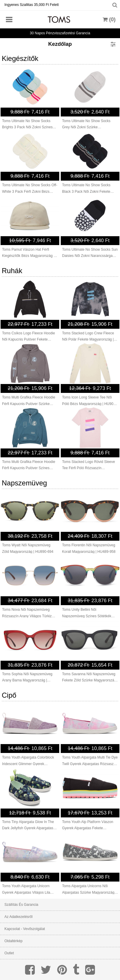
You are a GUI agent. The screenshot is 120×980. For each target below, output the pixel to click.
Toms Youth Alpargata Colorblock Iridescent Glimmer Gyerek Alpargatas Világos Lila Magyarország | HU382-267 (28, 761)
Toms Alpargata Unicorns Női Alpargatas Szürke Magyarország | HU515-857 (89, 890)
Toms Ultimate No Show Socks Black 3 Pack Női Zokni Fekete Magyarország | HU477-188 (86, 189)
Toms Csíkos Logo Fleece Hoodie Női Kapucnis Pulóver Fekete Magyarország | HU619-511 (28, 337)
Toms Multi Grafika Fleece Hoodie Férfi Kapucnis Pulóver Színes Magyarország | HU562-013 (29, 466)
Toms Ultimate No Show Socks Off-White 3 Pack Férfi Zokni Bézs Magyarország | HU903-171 (30, 189)
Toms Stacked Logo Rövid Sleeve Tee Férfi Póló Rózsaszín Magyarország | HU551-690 (89, 466)
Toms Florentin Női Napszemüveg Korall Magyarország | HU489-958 (89, 548)
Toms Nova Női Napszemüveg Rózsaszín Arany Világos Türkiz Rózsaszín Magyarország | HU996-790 (30, 613)
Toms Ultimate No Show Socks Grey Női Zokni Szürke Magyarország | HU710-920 (86, 125)
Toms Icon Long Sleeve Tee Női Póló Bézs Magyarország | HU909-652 (89, 401)
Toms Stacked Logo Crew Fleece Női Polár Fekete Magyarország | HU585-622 (88, 337)
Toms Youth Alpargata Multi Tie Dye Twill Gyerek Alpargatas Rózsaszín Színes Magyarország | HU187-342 (90, 761)
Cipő (9, 695)
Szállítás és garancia (21, 905)
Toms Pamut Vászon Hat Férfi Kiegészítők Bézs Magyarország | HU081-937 (28, 253)
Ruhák (12, 271)
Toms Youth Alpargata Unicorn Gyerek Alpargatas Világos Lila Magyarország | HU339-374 (26, 890)
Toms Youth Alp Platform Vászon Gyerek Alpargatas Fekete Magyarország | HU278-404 (88, 826)
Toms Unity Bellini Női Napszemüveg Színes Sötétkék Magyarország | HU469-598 (87, 613)
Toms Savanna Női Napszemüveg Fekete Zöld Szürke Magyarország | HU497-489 (89, 678)
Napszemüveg (24, 483)
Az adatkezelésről (18, 917)
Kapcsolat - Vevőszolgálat (25, 929)
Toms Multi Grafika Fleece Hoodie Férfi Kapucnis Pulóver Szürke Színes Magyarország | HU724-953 (30, 401)
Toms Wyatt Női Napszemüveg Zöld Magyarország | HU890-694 (28, 548)
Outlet (9, 953)
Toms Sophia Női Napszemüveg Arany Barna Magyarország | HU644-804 (27, 678)
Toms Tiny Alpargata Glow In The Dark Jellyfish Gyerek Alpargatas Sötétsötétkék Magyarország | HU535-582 (28, 826)
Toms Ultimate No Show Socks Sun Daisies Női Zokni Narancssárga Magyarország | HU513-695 (90, 253)
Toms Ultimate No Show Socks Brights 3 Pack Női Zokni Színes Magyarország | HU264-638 (27, 125)
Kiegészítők (20, 58)
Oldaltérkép (13, 941)
